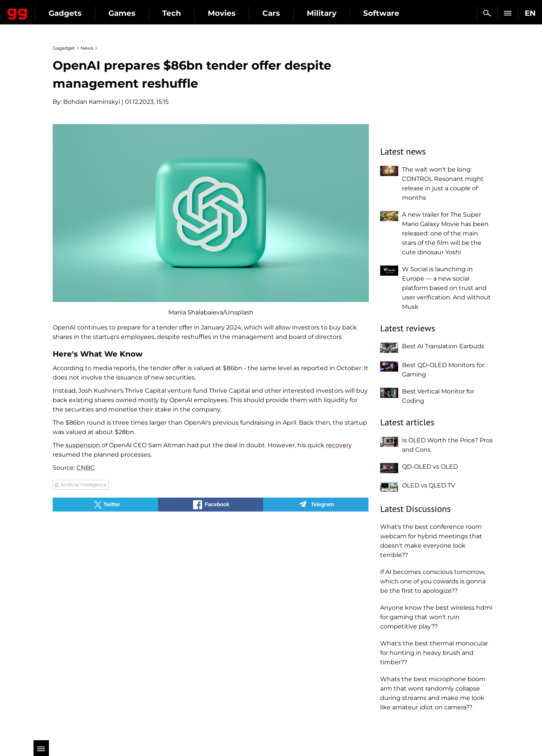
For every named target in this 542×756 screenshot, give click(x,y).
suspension (83, 445)
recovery (339, 445)
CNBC (86, 468)
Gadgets (131, 13)
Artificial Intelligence (84, 485)
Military (388, 13)
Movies (288, 13)
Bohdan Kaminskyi (92, 102)
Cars (337, 13)
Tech (238, 13)
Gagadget (51, 10)
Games (188, 13)
